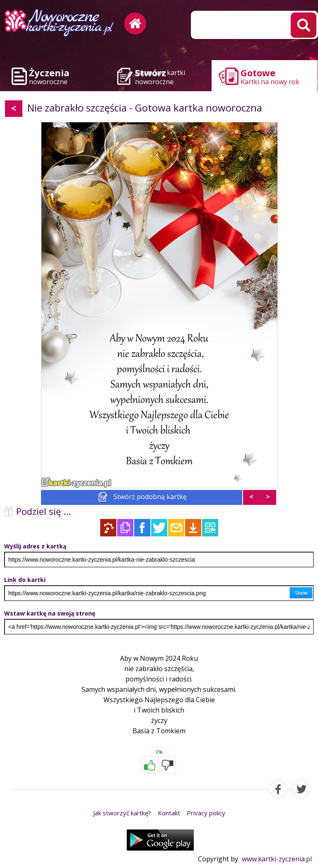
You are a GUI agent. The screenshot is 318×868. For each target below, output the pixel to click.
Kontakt (169, 813)
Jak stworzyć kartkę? (122, 813)
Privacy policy (206, 813)
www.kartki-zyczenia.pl (277, 859)
